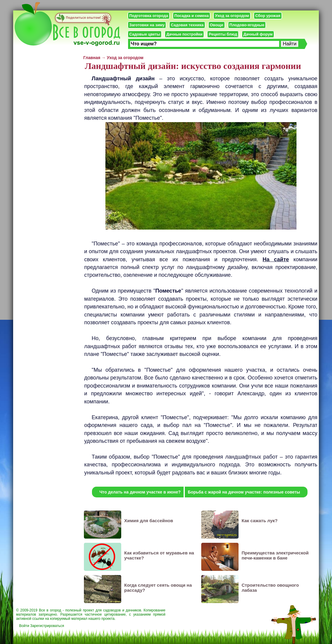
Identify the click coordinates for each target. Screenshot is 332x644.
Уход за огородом (232, 16)
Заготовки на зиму (147, 25)
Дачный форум (258, 34)
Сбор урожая (268, 16)
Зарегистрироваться (47, 626)
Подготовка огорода (149, 16)
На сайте (276, 259)
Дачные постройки (184, 34)
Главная (92, 58)
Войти (24, 626)
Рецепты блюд (223, 34)
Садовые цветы (145, 34)
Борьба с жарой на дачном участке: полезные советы (244, 492)
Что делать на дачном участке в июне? (140, 492)
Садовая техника (187, 25)
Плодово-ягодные (247, 25)
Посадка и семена (192, 16)
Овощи (217, 25)
